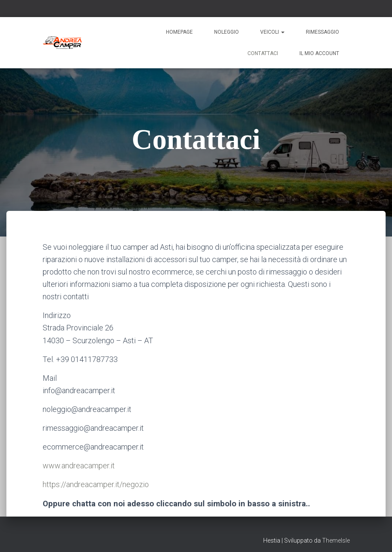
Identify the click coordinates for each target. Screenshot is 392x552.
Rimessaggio (322, 32)
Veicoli (272, 32)
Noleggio (226, 32)
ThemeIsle (336, 540)
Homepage (179, 32)
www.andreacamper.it (79, 466)
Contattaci (263, 53)
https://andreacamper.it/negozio (96, 484)
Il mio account (319, 53)
